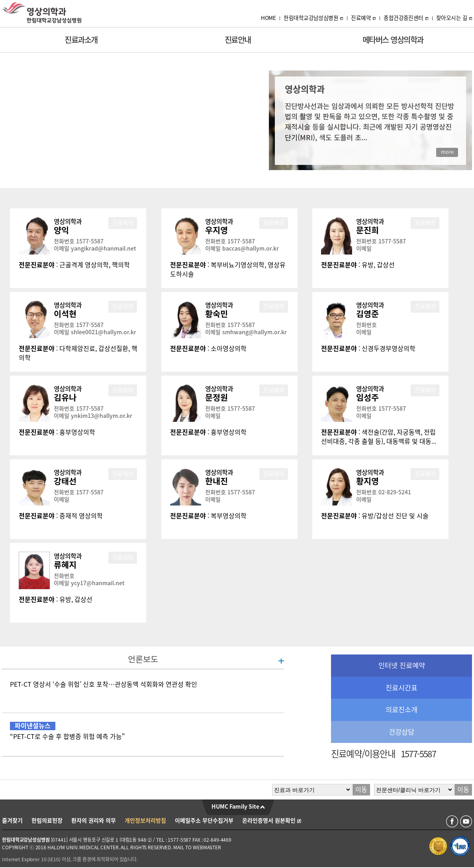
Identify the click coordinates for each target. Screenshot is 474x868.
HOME (268, 18)
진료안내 (238, 40)
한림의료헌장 (47, 821)
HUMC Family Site (238, 807)
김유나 (65, 398)
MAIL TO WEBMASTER (197, 847)
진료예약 (363, 18)
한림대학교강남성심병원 (313, 18)
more (447, 152)
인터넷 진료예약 (402, 665)
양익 (61, 230)
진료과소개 (81, 40)
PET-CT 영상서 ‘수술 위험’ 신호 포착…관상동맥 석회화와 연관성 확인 (104, 684)
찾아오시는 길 (454, 18)
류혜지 (65, 565)
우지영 (216, 230)
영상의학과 (68, 221)
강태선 (65, 481)
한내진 (216, 481)
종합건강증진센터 (406, 18)
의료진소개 (402, 710)
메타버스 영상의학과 (393, 40)
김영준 (367, 314)
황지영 (367, 481)
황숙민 (216, 314)
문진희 (367, 230)
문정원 (216, 398)
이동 (361, 790)
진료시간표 (402, 688)
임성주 (367, 398)
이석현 (65, 314)
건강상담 (402, 732)
